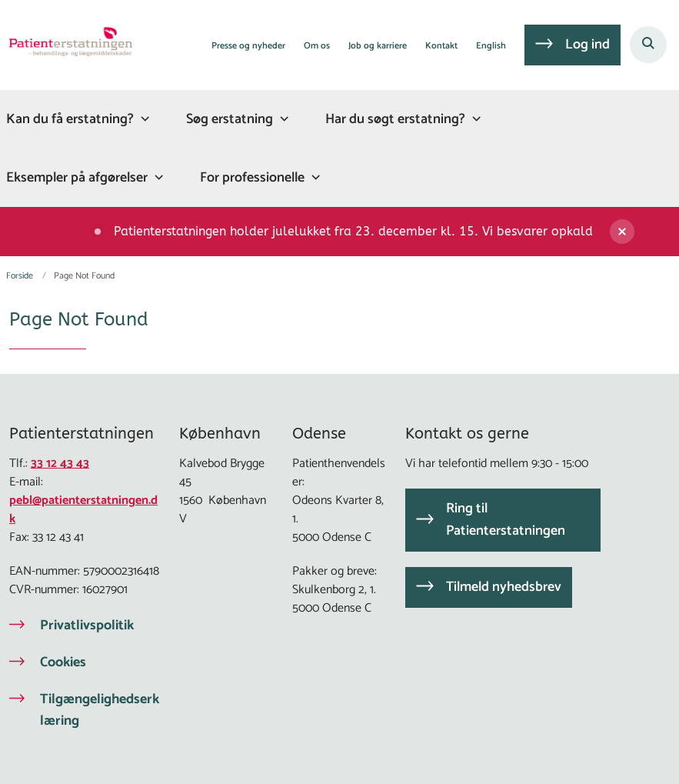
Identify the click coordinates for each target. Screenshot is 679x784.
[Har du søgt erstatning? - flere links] (474, 119)
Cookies (63, 662)
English (491, 47)
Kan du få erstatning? (70, 119)
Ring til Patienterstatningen (506, 520)
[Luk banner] (638, 232)
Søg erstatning (230, 119)
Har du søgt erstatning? (395, 119)
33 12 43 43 (60, 464)
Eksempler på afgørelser (77, 178)
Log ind (587, 45)
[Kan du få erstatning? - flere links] (143, 119)
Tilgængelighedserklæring (100, 710)
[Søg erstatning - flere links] (282, 119)
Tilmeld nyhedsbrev (504, 587)
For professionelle (252, 178)
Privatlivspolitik (87, 626)
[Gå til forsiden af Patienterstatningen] (66, 45)
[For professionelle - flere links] (314, 177)
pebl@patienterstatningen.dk (83, 510)
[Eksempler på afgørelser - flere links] (157, 177)
